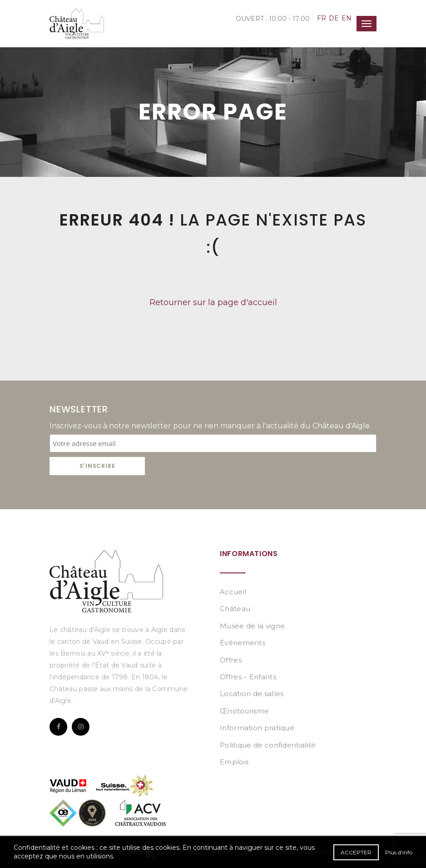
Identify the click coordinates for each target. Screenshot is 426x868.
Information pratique (257, 728)
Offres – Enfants (248, 677)
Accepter (356, 852)
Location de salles (252, 694)
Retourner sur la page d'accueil (213, 302)
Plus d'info (399, 852)
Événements (243, 643)
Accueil (233, 592)
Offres (231, 660)
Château (235, 609)
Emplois (234, 762)
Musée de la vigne (252, 626)
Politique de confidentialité (268, 745)
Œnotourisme (244, 711)
